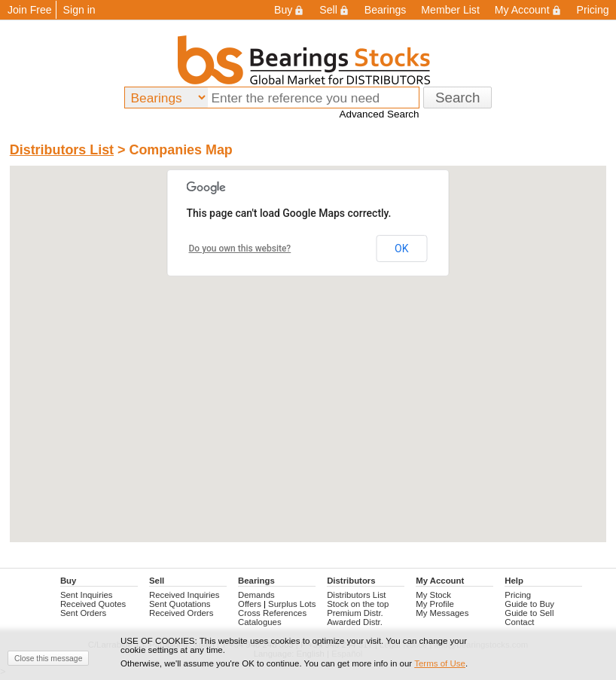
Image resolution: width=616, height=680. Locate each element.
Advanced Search (379, 114)
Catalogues (260, 622)
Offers (250, 604)
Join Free (30, 10)
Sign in (79, 10)
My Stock (433, 595)
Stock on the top (358, 604)
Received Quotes (93, 604)
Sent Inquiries (87, 595)
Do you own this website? (240, 249)
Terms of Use (440, 663)
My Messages (442, 613)
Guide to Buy (529, 604)
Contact (519, 622)
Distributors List (62, 150)
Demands (256, 595)
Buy (289, 10)
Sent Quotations (180, 604)
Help (514, 581)
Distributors (351, 581)
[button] (308, 340)
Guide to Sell (529, 613)
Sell (334, 10)
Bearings (386, 10)
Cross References (272, 613)
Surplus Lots (292, 604)
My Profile (435, 604)
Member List (450, 10)
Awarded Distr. (355, 622)
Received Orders (181, 613)
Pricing (518, 595)
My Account (528, 10)
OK (401, 249)
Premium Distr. (355, 613)
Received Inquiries (184, 595)
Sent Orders (83, 613)
